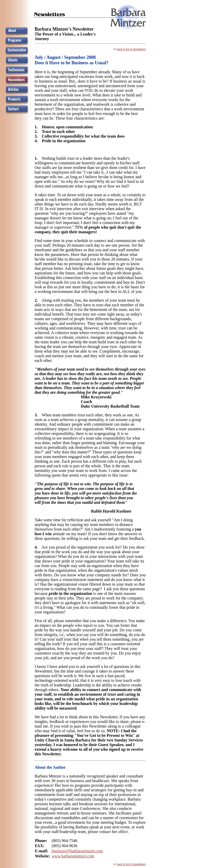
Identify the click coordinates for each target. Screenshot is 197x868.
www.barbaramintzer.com (73, 856)
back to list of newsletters (131, 49)
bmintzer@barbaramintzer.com (77, 851)
